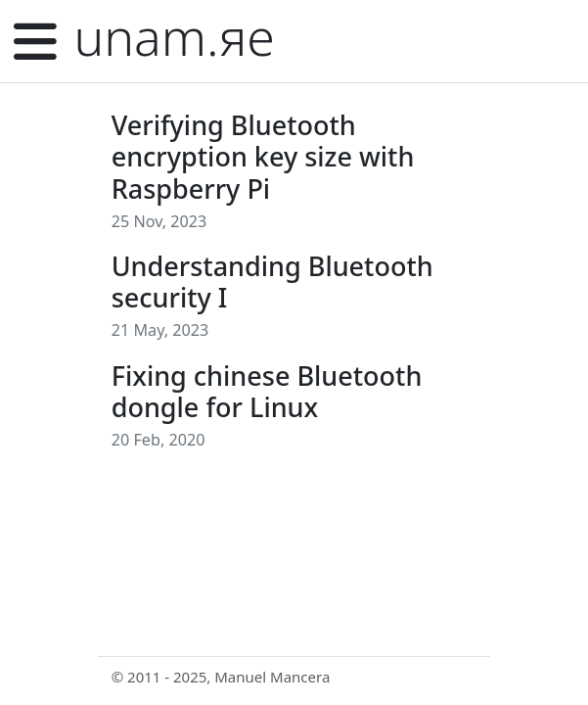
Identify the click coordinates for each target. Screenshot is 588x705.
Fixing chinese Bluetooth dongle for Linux (267, 391)
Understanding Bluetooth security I (272, 282)
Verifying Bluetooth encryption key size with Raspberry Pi (263, 157)
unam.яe (175, 36)
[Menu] (35, 42)
